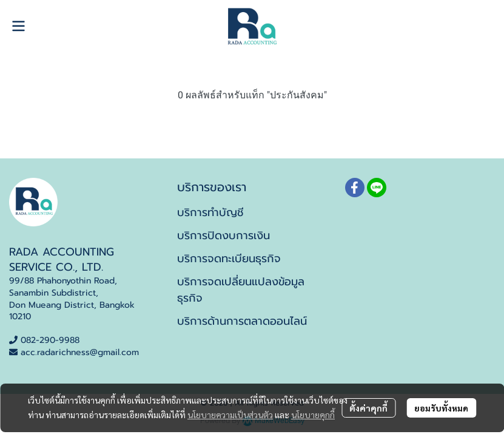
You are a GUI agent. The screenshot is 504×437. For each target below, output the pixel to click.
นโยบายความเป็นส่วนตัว (230, 415)
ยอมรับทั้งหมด (441, 408)
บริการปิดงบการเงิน (223, 235)
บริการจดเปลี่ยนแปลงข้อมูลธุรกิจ (241, 290)
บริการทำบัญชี (210, 212)
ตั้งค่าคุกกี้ (368, 408)
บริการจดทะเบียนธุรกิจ (229, 259)
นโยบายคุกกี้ (313, 415)
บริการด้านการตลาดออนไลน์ (242, 321)
